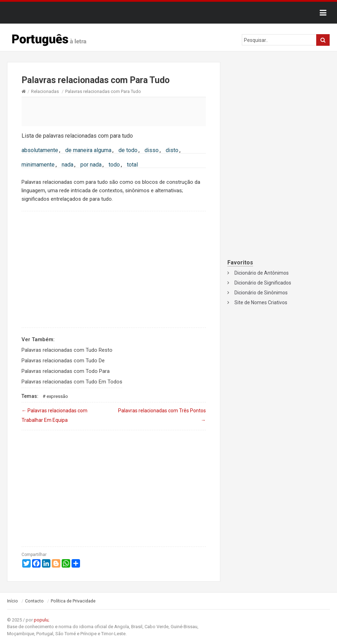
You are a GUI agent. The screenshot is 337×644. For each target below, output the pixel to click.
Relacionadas (45, 91)
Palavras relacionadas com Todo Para (66, 371)
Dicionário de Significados (263, 283)
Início (13, 601)
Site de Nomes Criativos (261, 302)
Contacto (34, 601)
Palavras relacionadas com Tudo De (63, 361)
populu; (42, 620)
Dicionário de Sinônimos (261, 293)
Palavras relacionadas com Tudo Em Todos (72, 382)
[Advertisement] (114, 111)
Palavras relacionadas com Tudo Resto (67, 350)
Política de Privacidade (73, 601)
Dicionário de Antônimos (262, 273)
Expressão (57, 396)
